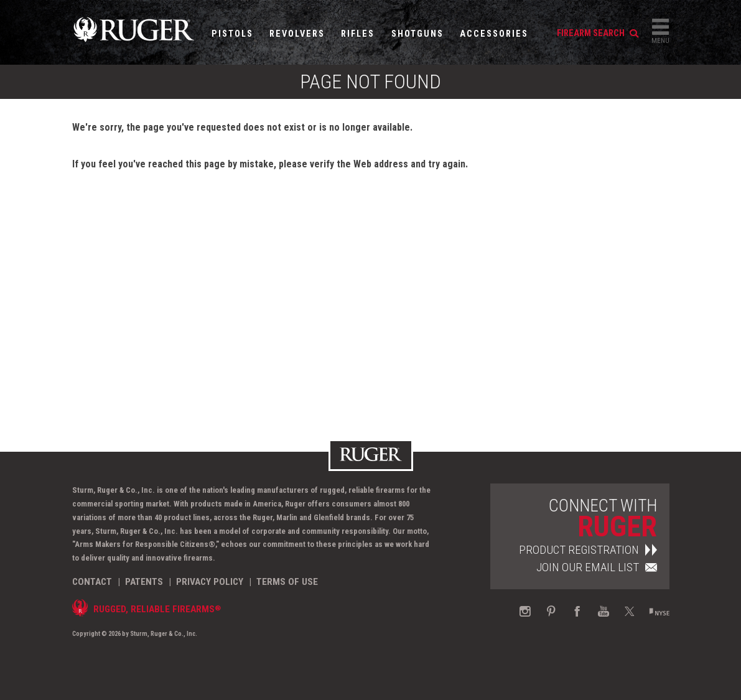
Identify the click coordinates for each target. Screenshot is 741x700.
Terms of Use (287, 582)
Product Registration (588, 550)
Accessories (494, 34)
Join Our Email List (597, 567)
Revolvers (297, 34)
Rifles (358, 34)
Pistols (232, 34)
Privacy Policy (210, 582)
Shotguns (417, 34)
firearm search (598, 33)
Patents (144, 582)
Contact (92, 582)
